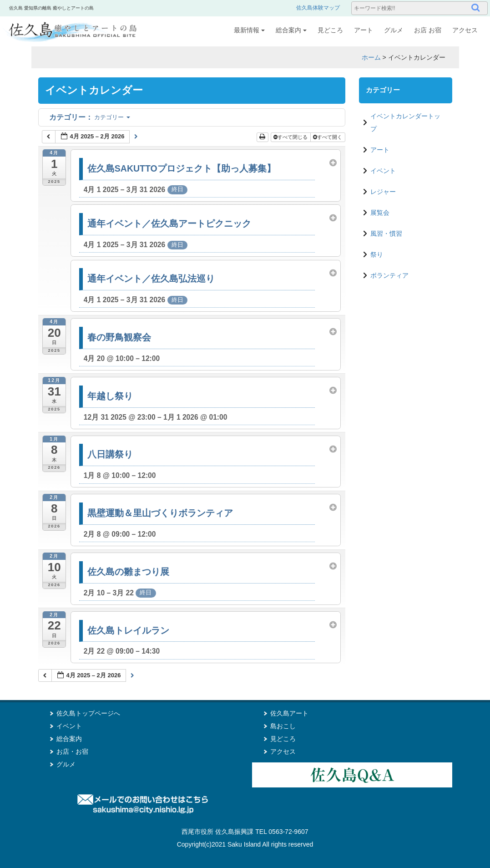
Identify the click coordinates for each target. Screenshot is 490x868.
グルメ (394, 30)
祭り (377, 254)
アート (364, 30)
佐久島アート (289, 713)
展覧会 (380, 213)
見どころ (330, 30)
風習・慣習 (386, 233)
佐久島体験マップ (318, 8)
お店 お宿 (428, 30)
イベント (383, 171)
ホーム (371, 57)
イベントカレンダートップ (405, 122)
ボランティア (389, 275)
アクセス (465, 30)
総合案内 (291, 30)
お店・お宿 (72, 751)
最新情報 (249, 30)
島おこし (283, 726)
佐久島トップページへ (88, 713)
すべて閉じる (291, 137)
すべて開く (328, 137)
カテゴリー (90, 117)
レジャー (383, 192)
